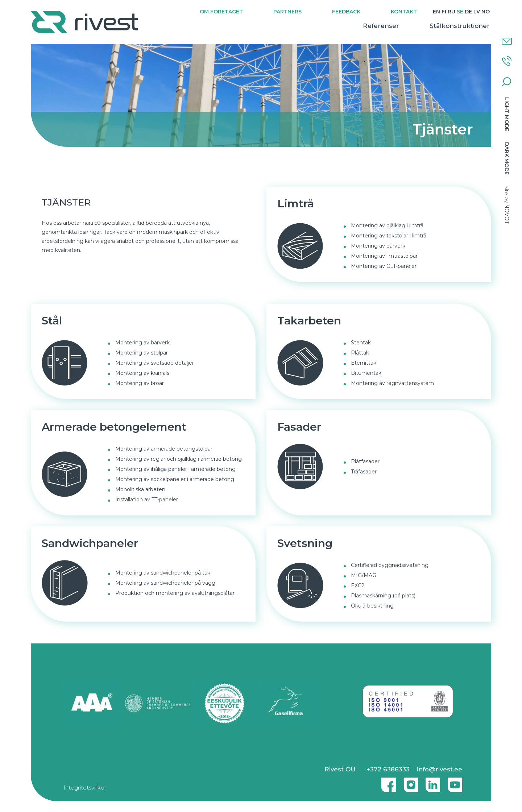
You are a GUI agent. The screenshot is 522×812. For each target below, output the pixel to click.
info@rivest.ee (440, 769)
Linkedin (431, 782)
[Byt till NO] (485, 12)
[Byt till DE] (468, 12)
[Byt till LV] (476, 12)
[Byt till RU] (451, 12)
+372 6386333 (388, 769)
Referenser (381, 26)
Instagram (409, 782)
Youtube (455, 782)
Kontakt (403, 12)
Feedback (346, 12)
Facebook (387, 782)
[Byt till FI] (444, 12)
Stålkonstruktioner (459, 26)
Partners (287, 12)
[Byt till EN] (436, 12)
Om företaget (221, 12)
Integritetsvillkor (85, 788)
